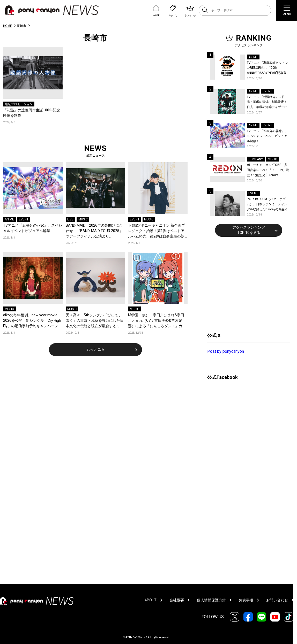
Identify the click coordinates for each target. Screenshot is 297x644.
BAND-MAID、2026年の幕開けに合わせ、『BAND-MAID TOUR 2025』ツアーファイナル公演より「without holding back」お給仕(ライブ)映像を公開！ (94, 231)
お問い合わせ (277, 600)
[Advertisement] (246, 284)
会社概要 (177, 600)
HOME (8, 26)
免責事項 (246, 600)
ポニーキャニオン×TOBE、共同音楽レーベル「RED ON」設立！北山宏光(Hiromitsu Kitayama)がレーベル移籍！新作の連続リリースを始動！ (268, 170)
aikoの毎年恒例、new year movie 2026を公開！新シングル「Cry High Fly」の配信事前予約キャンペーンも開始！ (32, 321)
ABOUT (151, 600)
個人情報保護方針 (211, 600)
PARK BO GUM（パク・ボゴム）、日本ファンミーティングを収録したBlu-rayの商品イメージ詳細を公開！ (267, 205)
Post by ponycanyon (226, 351)
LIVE (70, 219)
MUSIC (83, 219)
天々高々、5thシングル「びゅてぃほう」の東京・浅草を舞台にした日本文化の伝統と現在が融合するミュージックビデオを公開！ (95, 321)
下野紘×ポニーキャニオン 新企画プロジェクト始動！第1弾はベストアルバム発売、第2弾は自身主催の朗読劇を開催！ (157, 231)
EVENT (24, 219)
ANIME (9, 219)
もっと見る (95, 349)
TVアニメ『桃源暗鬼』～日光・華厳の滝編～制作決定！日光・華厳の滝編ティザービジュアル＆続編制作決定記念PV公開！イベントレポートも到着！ (267, 102)
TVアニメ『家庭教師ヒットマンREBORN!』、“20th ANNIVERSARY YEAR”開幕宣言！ (267, 68)
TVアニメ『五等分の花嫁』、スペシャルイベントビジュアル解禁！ (33, 228)
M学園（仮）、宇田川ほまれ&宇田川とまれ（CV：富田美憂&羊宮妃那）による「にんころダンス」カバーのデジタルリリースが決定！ (157, 321)
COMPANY (256, 159)
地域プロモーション (19, 104)
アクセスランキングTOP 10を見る (249, 230)
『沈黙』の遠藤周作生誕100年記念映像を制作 (32, 113)
